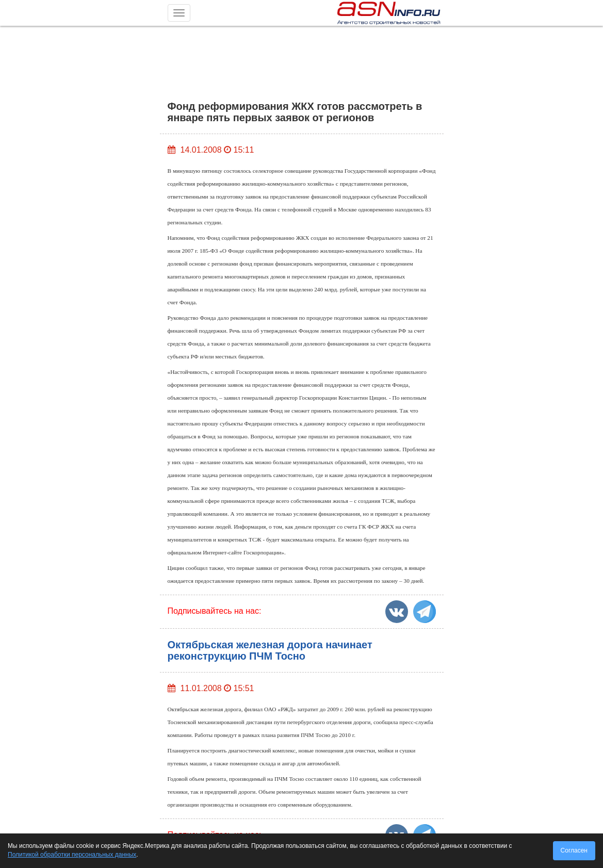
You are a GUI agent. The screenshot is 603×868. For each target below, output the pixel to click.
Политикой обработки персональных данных (72, 855)
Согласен (574, 850)
